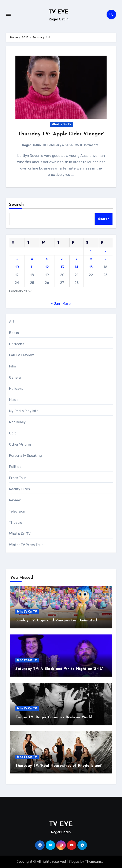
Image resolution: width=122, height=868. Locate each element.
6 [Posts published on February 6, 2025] (62, 259)
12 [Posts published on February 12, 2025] (47, 267)
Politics (15, 467)
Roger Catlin (31, 145)
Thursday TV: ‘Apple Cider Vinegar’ (61, 134)
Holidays (16, 389)
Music (14, 400)
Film (12, 366)
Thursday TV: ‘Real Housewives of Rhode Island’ (59, 766)
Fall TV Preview (21, 355)
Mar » (67, 304)
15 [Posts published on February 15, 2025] (91, 267)
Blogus (74, 862)
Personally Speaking (25, 456)
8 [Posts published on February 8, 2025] (91, 259)
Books (14, 333)
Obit (12, 433)
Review (15, 500)
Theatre (16, 523)
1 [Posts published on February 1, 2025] (91, 251)
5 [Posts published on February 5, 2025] (47, 259)
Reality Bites (19, 489)
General (15, 377)
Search (16, 205)
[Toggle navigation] (8, 14)
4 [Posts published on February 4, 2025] (32, 259)
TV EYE (59, 12)
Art (12, 322)
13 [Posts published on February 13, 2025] (62, 267)
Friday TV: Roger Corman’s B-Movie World (54, 717)
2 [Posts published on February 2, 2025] (106, 251)
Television (17, 511)
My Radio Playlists (24, 411)
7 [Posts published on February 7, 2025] (76, 259)
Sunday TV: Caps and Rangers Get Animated (56, 620)
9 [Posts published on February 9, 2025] (106, 259)
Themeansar (95, 862)
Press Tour (18, 478)
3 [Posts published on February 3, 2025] (17, 259)
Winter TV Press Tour (26, 545)
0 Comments (89, 145)
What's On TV (62, 124)
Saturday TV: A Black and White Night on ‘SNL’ (59, 669)
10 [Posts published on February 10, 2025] (17, 267)
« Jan (56, 304)
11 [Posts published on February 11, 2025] (32, 267)
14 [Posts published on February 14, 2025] (76, 267)
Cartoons (17, 344)
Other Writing (20, 444)
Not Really (17, 422)
